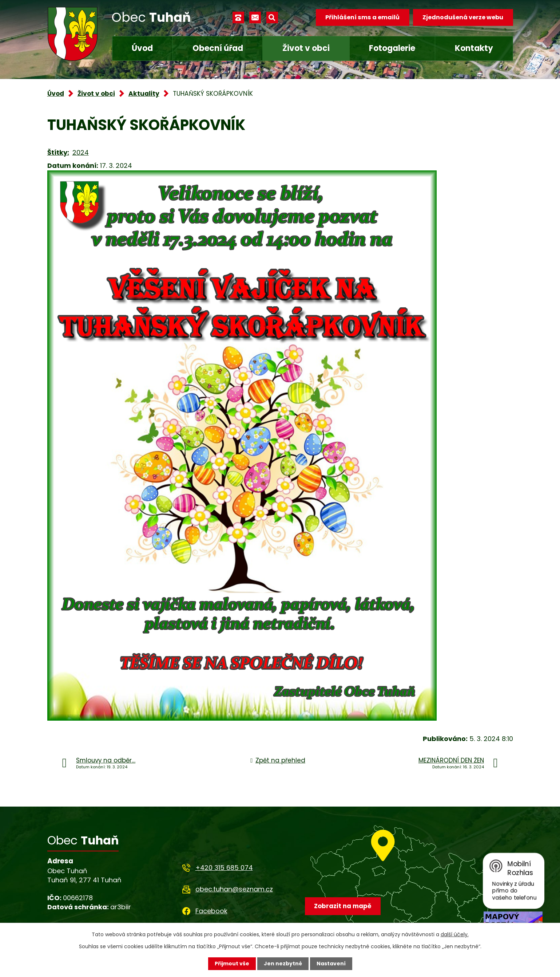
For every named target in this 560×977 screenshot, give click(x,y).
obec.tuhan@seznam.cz (234, 889)
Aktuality (144, 94)
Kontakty (474, 48)
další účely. (455, 934)
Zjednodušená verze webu (463, 17)
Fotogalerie (392, 48)
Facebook (211, 911)
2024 (81, 152)
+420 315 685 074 (224, 868)
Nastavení (331, 964)
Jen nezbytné (283, 964)
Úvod (142, 48)
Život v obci (306, 48)
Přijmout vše (232, 964)
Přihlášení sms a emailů (362, 17)
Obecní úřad (218, 48)
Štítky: (58, 152)
